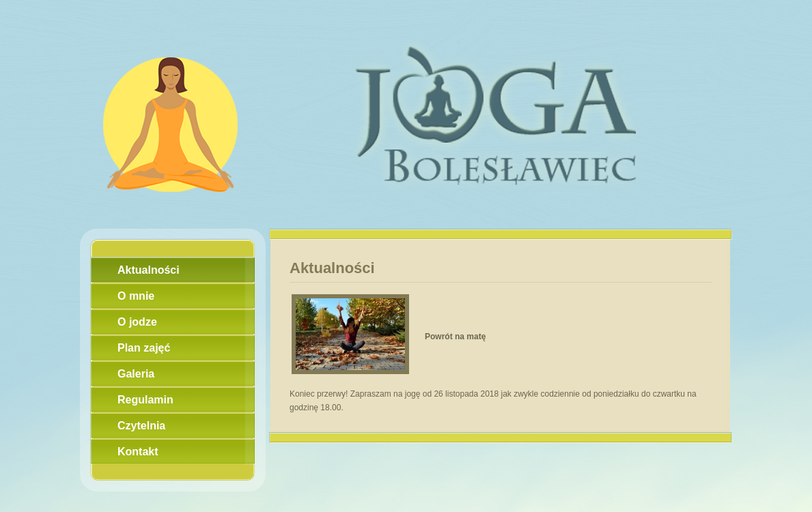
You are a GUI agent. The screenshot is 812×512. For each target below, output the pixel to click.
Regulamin (145, 400)
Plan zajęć (144, 348)
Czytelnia (141, 426)
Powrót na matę (455, 337)
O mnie (136, 296)
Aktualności (149, 270)
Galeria (136, 374)
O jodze (137, 322)
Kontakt (138, 452)
